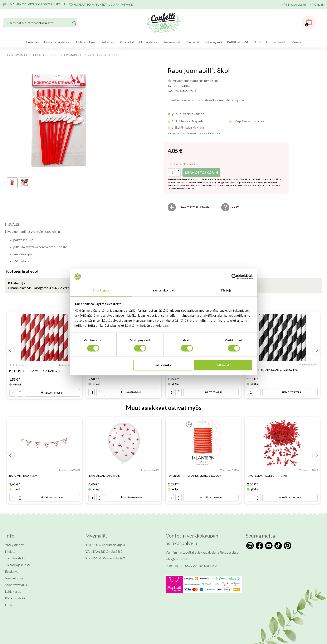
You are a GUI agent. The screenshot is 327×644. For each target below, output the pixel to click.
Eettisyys (12, 572)
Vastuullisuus (14, 578)
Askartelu (108, 42)
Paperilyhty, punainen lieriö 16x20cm (195, 476)
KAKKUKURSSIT (238, 42)
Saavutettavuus (16, 585)
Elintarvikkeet (149, 42)
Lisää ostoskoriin (201, 172)
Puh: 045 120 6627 (179, 566)
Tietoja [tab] (226, 290)
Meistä (296, 42)
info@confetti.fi (177, 559)
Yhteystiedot (14, 545)
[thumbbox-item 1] (12, 183)
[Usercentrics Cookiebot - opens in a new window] (235, 277)
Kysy (235, 207)
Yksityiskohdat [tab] (163, 290)
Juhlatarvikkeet (86, 42)
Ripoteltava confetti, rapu (267, 476)
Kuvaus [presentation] (12, 224)
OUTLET (261, 42)
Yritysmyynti (213, 42)
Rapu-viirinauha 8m (23, 476)
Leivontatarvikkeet (57, 42)
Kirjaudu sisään (296, 4)
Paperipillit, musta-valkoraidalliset (274, 370)
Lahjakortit (13, 592)
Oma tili (319, 4)
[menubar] (163, 42)
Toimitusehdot (15, 558)
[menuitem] (33, 42)
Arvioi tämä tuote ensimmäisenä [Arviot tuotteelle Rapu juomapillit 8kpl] (196, 81)
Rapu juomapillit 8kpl (199, 70)
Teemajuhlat (172, 42)
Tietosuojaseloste (18, 565)
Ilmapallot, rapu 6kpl (104, 476)
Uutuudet (33, 42)
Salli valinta (163, 365)
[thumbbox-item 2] (24, 183)
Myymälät (192, 42)
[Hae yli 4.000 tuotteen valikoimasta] (40, 23)
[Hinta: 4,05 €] (175, 151)
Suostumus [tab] (101, 290)
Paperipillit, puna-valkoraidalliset (35, 371)
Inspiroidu (279, 42)
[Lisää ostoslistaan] (194, 207)
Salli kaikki (223, 365)
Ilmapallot (127, 42)
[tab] (13, 225)
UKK (9, 605)
